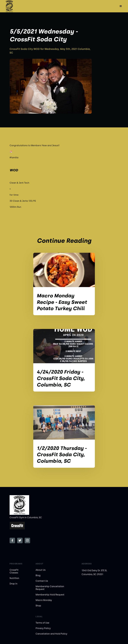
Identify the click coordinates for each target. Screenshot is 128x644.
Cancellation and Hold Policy (51, 634)
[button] (121, 6)
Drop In (13, 584)
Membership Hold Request (50, 595)
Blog (38, 575)
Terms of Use (42, 623)
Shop (38, 606)
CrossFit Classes (14, 571)
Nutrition (14, 578)
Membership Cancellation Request (50, 588)
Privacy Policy (43, 628)
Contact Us (42, 581)
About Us (41, 570)
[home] (9, 6)
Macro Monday (44, 600)
